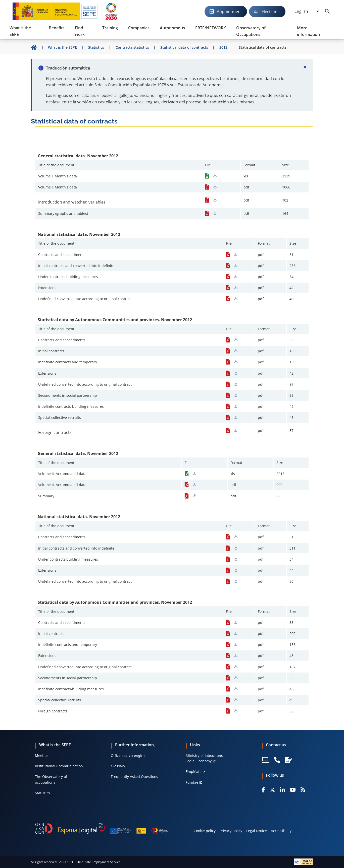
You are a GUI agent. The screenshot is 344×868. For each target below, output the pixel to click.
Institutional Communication (59, 766)
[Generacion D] (101, 828)
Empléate (194, 772)
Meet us (42, 755)
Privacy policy (231, 831)
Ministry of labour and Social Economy (205, 758)
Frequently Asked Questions (134, 777)
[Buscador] (327, 12)
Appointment (229, 12)
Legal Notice (257, 831)
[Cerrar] (305, 67)
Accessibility (281, 831)
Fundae (192, 782)
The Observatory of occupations (51, 779)
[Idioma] (307, 12)
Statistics (42, 793)
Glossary (118, 766)
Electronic (271, 12)
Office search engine (128, 755)
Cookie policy (205, 831)
